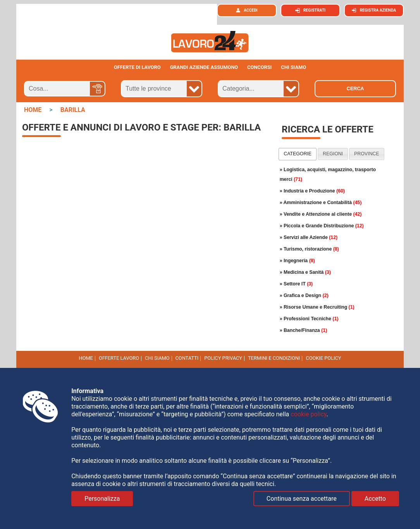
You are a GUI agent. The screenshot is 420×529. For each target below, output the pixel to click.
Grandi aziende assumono (204, 67)
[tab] (298, 154)
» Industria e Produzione (312, 191)
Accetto (375, 499)
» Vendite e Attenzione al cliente (321, 214)
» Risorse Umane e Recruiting (317, 307)
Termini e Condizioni (274, 358)
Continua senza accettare (302, 499)
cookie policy (323, 358)
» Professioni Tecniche (309, 319)
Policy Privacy (223, 358)
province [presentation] (367, 154)
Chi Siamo (157, 358)
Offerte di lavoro (137, 67)
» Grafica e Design (304, 295)
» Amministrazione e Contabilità (321, 203)
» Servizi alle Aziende (309, 237)
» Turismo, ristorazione (309, 249)
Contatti (187, 358)
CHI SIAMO (293, 67)
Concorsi (259, 67)
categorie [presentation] (298, 154)
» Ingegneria (297, 261)
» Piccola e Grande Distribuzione (322, 226)
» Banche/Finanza (303, 330)
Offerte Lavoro (119, 358)
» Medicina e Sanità (305, 272)
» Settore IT (296, 284)
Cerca (355, 89)
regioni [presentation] (333, 154)
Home (86, 358)
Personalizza (102, 499)
